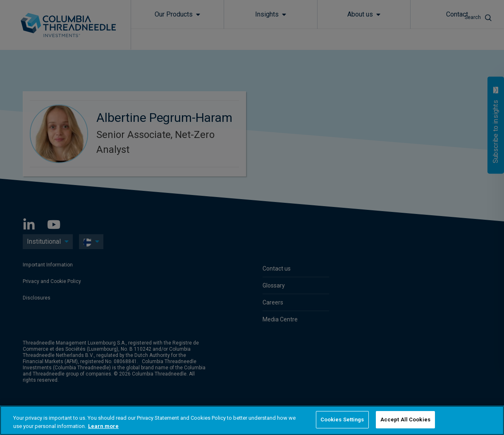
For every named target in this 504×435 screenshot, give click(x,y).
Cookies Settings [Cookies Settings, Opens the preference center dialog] (342, 420)
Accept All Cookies (405, 420)
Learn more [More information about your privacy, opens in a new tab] (103, 426)
